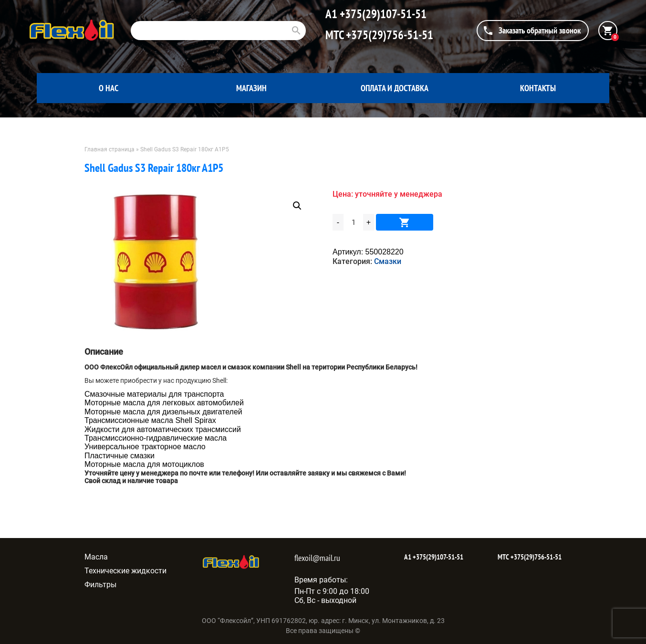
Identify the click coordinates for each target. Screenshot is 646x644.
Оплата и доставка (395, 88)
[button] (297, 206)
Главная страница (109, 149)
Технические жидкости (125, 571)
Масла (96, 557)
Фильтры (100, 585)
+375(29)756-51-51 (388, 35)
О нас (109, 88)
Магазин (251, 88)
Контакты (538, 88)
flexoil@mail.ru (317, 558)
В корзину (405, 222)
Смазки (388, 261)
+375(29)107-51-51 (382, 14)
